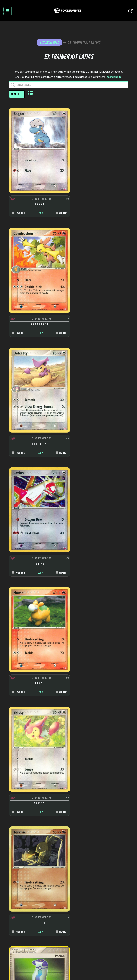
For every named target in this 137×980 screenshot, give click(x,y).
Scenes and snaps (68, 866)
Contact (69, 935)
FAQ (68, 911)
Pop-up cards (69, 859)
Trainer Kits (49, 42)
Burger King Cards (69, 767)
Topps (68, 754)
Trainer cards (69, 841)
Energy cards (69, 847)
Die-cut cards (69, 872)
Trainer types (69, 813)
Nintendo (68, 748)
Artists (68, 788)
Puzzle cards (68, 878)
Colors (69, 794)
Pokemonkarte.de (122, 970)
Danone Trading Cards (68, 760)
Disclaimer (68, 919)
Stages (69, 807)
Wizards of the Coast (68, 741)
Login (39, 209)
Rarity (69, 800)
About (69, 903)
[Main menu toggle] (7, 11)
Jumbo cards (68, 885)
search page (114, 77)
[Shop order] (17, 94)
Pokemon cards (69, 834)
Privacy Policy (68, 927)
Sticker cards (69, 853)
